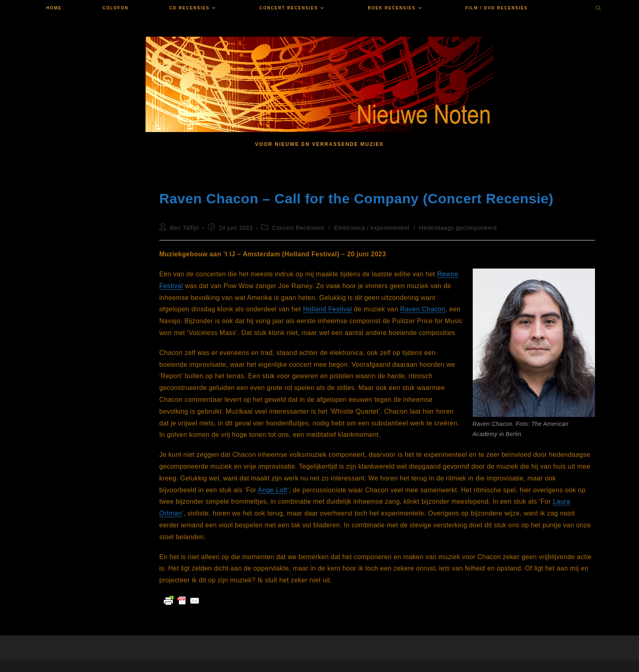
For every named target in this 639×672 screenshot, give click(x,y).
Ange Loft (273, 490)
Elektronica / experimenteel (372, 228)
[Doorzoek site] (599, 9)
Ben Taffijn (184, 228)
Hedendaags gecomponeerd (458, 228)
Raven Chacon (423, 309)
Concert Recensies (298, 228)
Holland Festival (328, 309)
